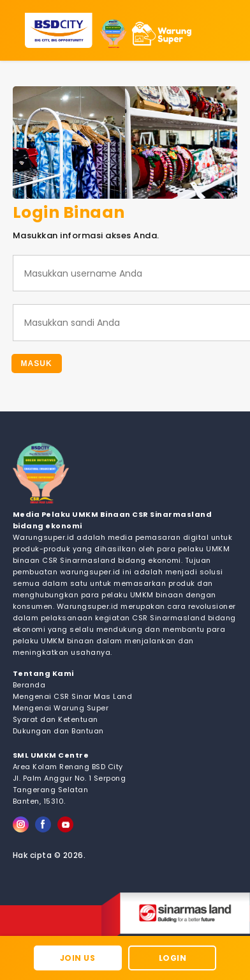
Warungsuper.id (44, 537)
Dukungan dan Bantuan (58, 731)
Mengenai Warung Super (61, 708)
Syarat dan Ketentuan (55, 719)
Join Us (78, 958)
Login (173, 958)
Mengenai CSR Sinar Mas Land (73, 696)
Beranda (29, 685)
